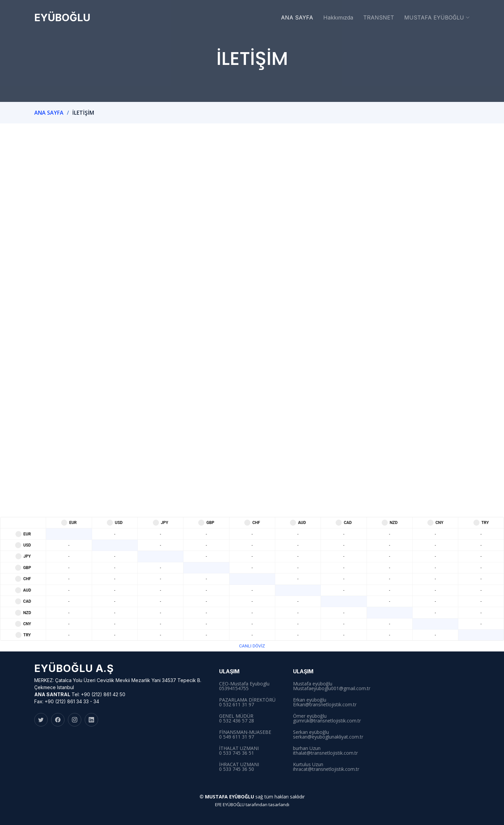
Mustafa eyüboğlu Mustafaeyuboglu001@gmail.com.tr (332, 686)
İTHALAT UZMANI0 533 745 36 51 (239, 751)
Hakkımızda (338, 17)
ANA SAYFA (297, 17)
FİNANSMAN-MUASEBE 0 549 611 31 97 (245, 735)
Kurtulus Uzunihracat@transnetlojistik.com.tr (326, 767)
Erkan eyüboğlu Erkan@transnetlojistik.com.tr (325, 702)
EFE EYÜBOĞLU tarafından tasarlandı (252, 804)
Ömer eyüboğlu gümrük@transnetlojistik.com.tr (327, 718)
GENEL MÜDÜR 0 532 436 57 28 (237, 718)
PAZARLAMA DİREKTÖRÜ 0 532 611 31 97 (247, 702)
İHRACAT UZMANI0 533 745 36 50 (239, 767)
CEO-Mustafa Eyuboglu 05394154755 (244, 686)
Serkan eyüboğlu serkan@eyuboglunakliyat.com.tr (328, 735)
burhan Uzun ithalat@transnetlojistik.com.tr (325, 751)
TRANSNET (379, 17)
